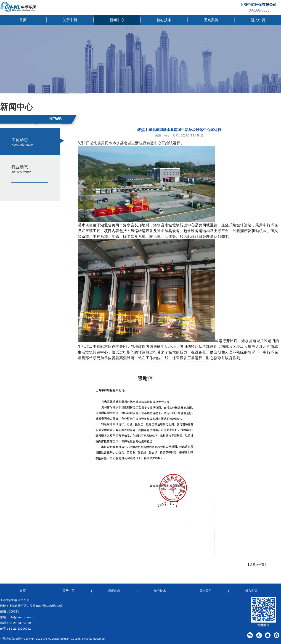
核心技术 (164, 20)
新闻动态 (114, 591)
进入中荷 (258, 20)
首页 (23, 20)
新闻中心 (117, 20)
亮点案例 (211, 20)
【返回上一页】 (257, 565)
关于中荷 (70, 20)
